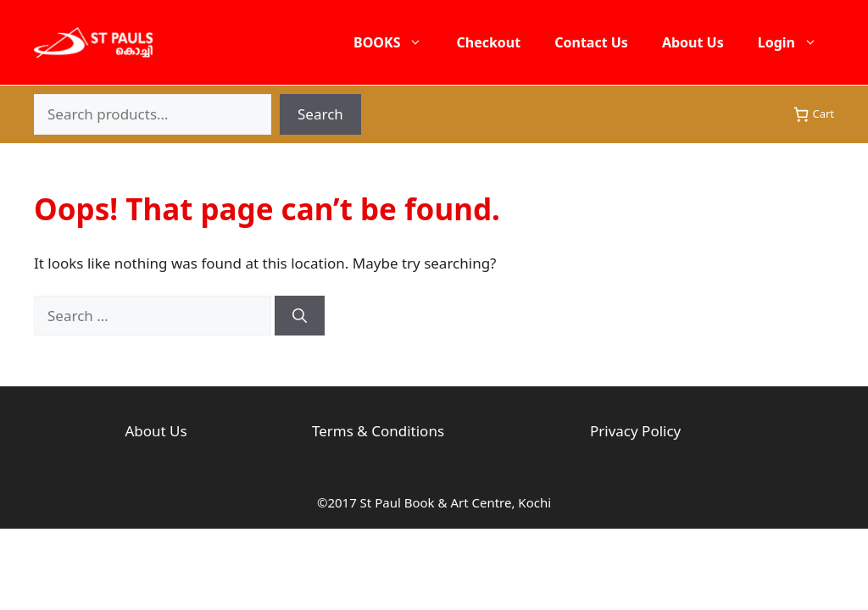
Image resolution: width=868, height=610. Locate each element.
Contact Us (591, 42)
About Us (693, 42)
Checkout (488, 42)
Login (796, 42)
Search (320, 114)
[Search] (300, 316)
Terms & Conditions (378, 431)
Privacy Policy (635, 431)
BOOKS (396, 42)
